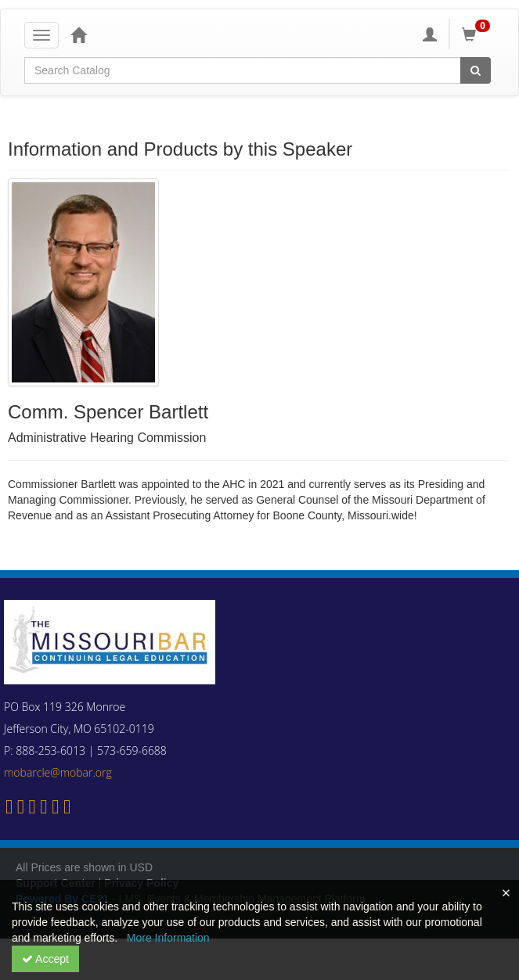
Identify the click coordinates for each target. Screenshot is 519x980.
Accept (45, 959)
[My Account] (430, 34)
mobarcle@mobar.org (58, 772)
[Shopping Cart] (478, 34)
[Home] (78, 34)
